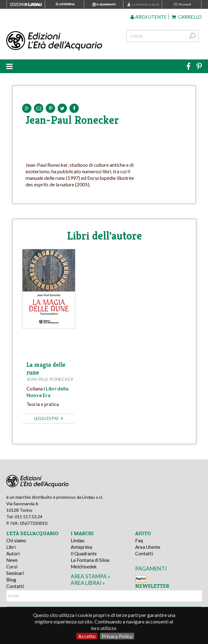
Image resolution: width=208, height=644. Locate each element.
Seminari (15, 573)
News (12, 560)
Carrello (187, 17)
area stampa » (90, 576)
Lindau (78, 540)
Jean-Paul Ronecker (50, 379)
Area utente (149, 17)
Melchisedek (84, 567)
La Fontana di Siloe (90, 560)
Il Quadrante (84, 553)
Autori (13, 553)
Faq (139, 540)
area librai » (88, 583)
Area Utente (148, 547)
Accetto (87, 636)
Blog (11, 580)
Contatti (15, 586)
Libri (11, 547)
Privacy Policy (117, 636)
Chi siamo (16, 540)
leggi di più (48, 418)
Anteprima (81, 547)
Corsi (12, 567)
